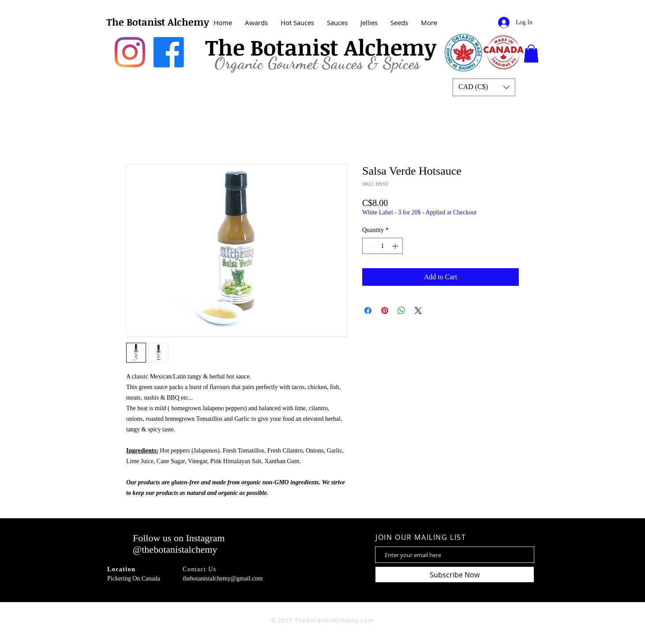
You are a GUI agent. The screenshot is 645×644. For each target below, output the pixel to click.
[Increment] (396, 246)
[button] (531, 54)
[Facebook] (169, 52)
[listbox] (484, 87)
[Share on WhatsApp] (401, 311)
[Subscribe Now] (455, 575)
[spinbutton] (382, 246)
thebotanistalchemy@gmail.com (223, 578)
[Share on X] (418, 311)
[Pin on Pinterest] (385, 311)
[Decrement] (369, 246)
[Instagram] (130, 52)
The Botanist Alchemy (158, 22)
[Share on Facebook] (368, 311)
